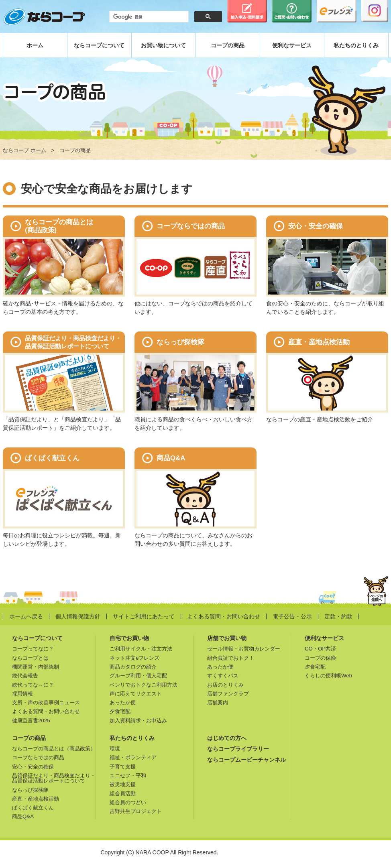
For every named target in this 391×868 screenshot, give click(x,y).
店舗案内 (218, 702)
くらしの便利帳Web (328, 676)
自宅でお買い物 (129, 638)
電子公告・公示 (292, 616)
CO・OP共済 (320, 649)
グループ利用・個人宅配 (138, 676)
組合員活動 (123, 794)
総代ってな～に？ (33, 685)
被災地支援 (123, 784)
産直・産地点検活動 (36, 799)
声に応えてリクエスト (136, 694)
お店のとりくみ (225, 685)
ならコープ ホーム (24, 150)
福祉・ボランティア (133, 757)
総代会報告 (25, 676)
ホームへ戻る (26, 616)
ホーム (35, 45)
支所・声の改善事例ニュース (46, 702)
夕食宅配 (120, 711)
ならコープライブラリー (238, 749)
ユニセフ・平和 (128, 776)
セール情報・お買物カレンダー (244, 649)
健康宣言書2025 (31, 721)
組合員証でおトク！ (231, 658)
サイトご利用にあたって (144, 616)
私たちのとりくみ (356, 45)
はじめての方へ (227, 738)
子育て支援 (123, 767)
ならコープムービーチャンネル (246, 760)
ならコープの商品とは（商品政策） (54, 749)
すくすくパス (223, 676)
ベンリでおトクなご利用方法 (144, 685)
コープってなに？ (33, 649)
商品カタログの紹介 (133, 667)
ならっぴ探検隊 (30, 790)
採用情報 (22, 694)
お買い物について (163, 45)
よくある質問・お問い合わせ (224, 616)
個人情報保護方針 (78, 616)
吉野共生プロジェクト (136, 811)
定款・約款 (338, 616)
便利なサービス (292, 45)
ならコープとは (30, 658)
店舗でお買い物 (227, 638)
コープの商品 (228, 45)
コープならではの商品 (38, 757)
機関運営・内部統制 (36, 667)
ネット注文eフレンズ (134, 658)
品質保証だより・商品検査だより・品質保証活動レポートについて (54, 778)
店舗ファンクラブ (228, 694)
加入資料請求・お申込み (138, 721)
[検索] (148, 17)
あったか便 (123, 702)
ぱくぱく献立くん (33, 808)
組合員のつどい (128, 802)
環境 (115, 749)
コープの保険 (320, 658)
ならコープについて (99, 45)
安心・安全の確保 (33, 767)
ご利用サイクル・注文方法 (141, 649)
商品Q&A (23, 816)
